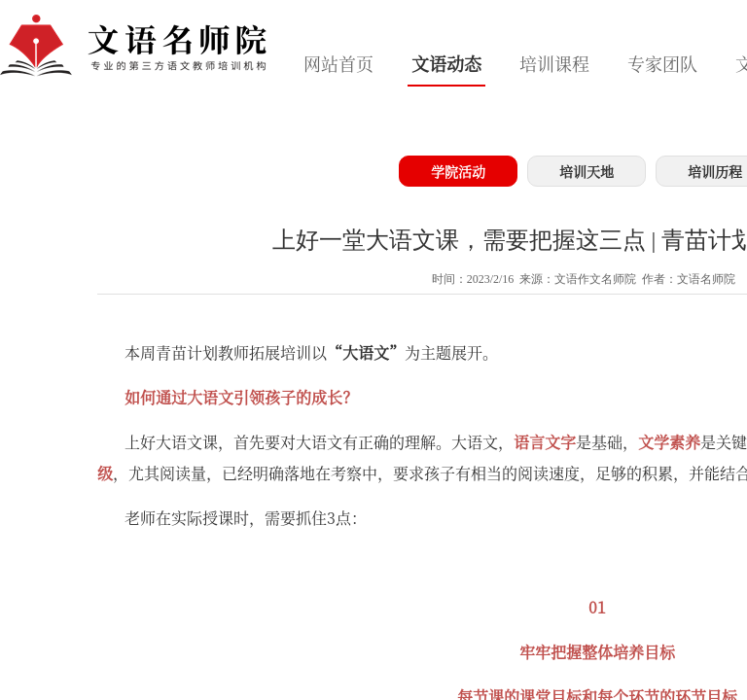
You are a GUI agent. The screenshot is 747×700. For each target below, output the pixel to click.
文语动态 (446, 63)
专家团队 (662, 63)
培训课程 (554, 63)
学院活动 (458, 171)
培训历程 (715, 171)
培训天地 (587, 171)
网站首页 (338, 63)
